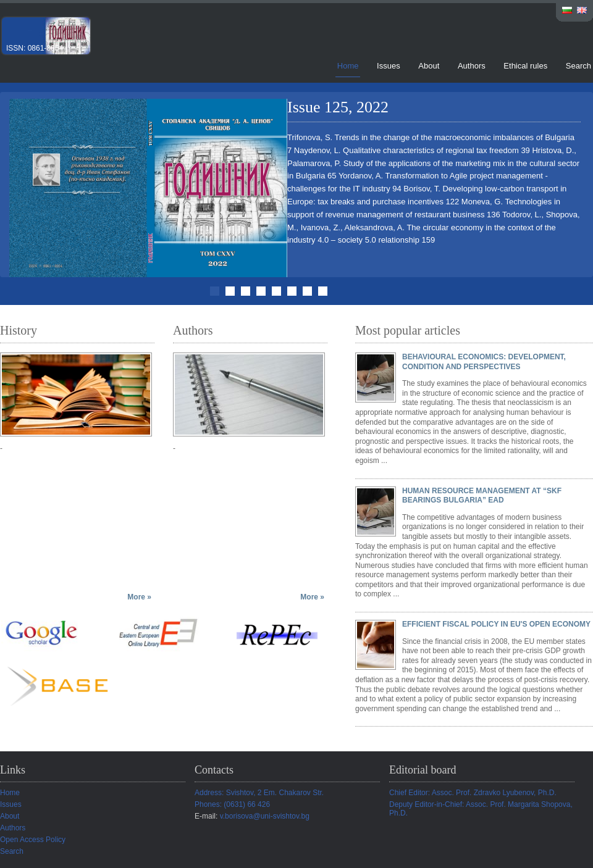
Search (578, 66)
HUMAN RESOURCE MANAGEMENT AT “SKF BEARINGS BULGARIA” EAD (482, 496)
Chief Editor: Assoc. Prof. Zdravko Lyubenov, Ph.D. (473, 793)
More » (139, 597)
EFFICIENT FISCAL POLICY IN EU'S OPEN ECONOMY (496, 624)
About (429, 66)
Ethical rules (525, 66)
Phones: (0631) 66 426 (232, 804)
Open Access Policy (33, 840)
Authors (472, 66)
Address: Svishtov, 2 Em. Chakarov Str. (259, 793)
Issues (389, 66)
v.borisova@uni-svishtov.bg (265, 816)
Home (348, 66)
